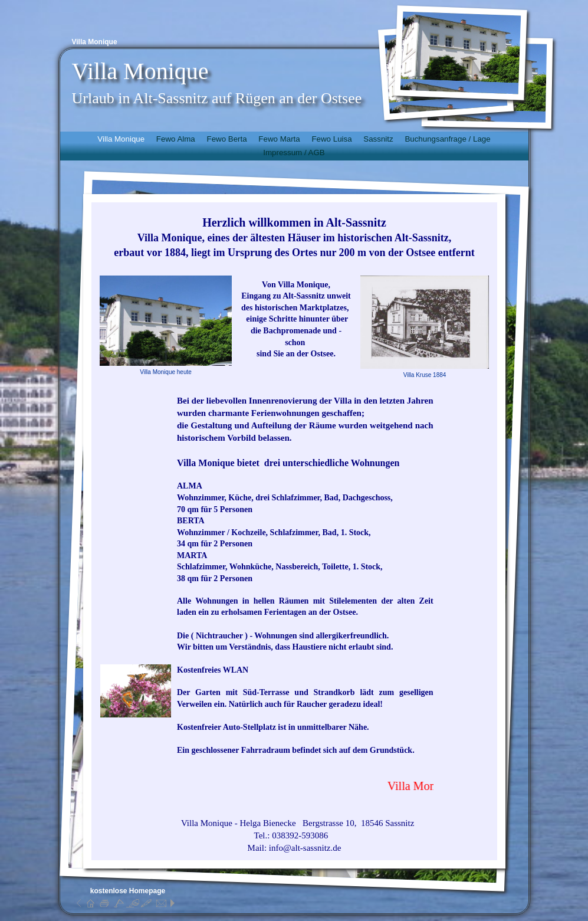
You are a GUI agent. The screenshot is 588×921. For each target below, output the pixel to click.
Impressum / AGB (294, 153)
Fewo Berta (226, 139)
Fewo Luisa (331, 139)
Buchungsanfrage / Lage (447, 139)
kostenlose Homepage (128, 891)
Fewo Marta (279, 139)
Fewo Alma (176, 139)
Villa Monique (121, 139)
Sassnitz (378, 139)
